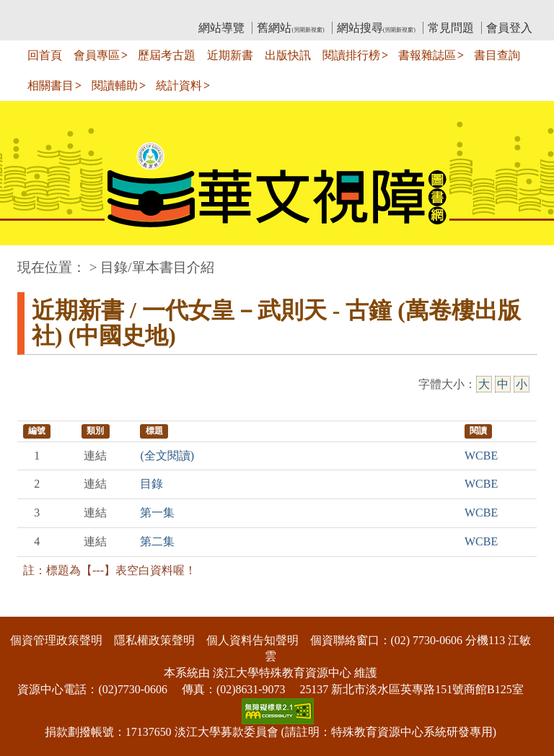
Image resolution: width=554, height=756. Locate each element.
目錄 (151, 484)
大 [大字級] (484, 384)
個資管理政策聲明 (56, 640)
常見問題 (451, 28)
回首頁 (45, 55)
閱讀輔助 (115, 85)
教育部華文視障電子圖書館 (145, 11)
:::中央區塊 (28, 260)
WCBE (481, 456)
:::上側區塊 (45, 11)
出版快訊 (288, 55)
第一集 (157, 513)
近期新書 (230, 55)
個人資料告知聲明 (252, 640)
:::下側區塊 (28, 607)
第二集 (157, 541)
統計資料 (179, 85)
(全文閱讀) (167, 456)
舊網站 (290, 28)
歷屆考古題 (167, 55)
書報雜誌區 (427, 55)
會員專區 (97, 55)
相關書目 (50, 85)
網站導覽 (221, 28)
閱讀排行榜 (351, 55)
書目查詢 (497, 55)
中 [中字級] (503, 384)
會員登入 (509, 28)
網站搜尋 (376, 28)
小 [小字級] (522, 384)
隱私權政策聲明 (154, 640)
